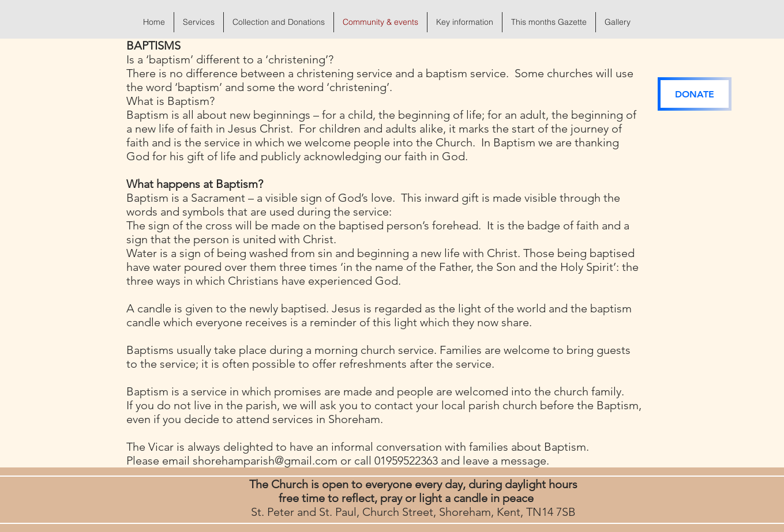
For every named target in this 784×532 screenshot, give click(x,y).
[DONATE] (695, 94)
